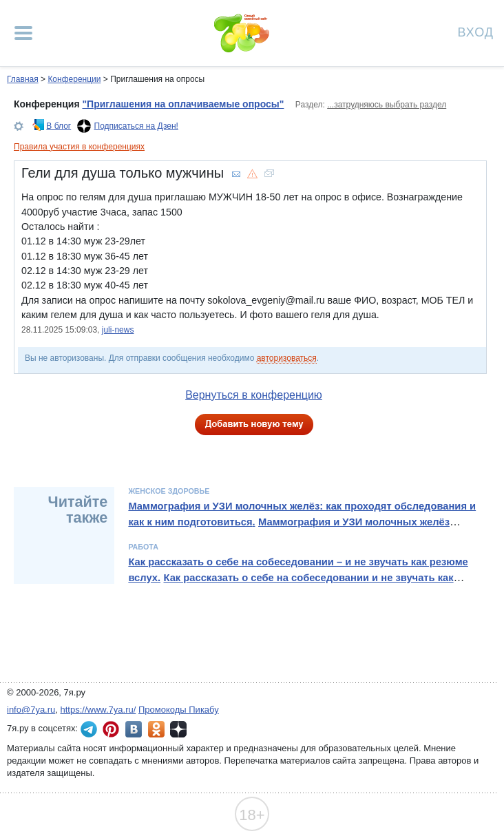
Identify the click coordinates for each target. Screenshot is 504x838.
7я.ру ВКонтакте (134, 729)
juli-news (118, 330)
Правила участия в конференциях (79, 147)
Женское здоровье (169, 491)
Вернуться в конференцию (254, 395)
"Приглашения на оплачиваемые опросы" (183, 104)
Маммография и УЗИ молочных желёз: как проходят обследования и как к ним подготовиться (302, 514)
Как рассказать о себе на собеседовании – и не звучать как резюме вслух (298, 569)
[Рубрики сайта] (23, 33)
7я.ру (178, 729)
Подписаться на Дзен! (136, 126)
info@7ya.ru (31, 710)
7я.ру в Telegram (89, 729)
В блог (59, 126)
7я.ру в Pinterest (111, 729)
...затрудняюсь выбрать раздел (387, 105)
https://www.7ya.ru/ (98, 710)
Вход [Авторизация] (476, 31)
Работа (143, 547)
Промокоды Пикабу (179, 710)
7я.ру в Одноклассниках (156, 729)
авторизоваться (287, 358)
